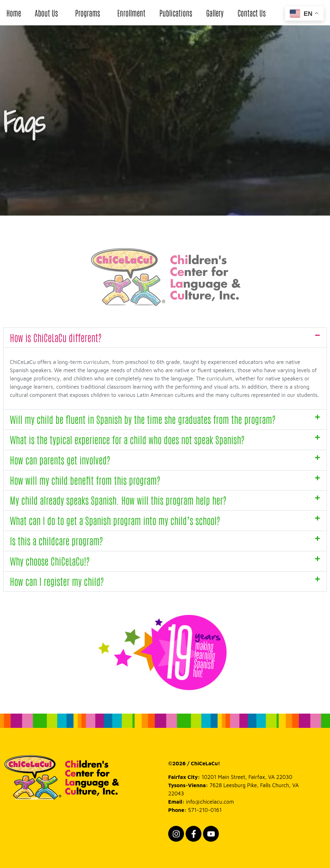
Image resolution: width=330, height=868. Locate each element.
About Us (48, 13)
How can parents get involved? (60, 460)
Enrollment (131, 13)
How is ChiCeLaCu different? (56, 337)
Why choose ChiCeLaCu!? (50, 561)
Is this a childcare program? (56, 540)
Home (14, 13)
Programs (89, 13)
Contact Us (252, 13)
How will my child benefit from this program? (85, 480)
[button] (165, 338)
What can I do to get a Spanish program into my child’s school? (115, 520)
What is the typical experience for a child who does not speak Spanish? (127, 439)
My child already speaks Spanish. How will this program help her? (118, 500)
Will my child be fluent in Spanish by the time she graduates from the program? (143, 419)
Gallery (215, 13)
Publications (176, 13)
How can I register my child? (57, 581)
